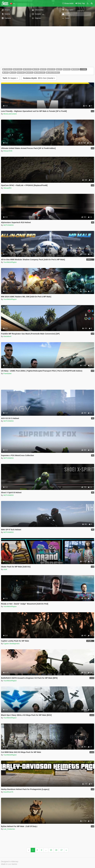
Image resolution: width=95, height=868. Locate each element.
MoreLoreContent (10, 114)
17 (61, 850)
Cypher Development (11, 644)
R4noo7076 (8, 151)
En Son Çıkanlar (39, 78)
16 (56, 850)
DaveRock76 (8, 792)
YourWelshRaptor (10, 262)
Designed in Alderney (10, 861)
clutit (5, 569)
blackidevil (7, 336)
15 (51, 850)
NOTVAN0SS (9, 225)
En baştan (10, 78)
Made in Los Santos (9, 864)
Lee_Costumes (9, 829)
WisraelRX (7, 188)
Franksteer (8, 373)
